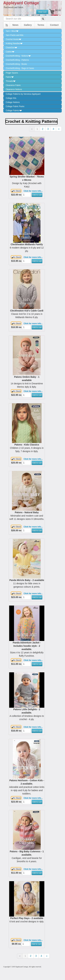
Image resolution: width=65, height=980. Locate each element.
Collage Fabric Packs (15, 106)
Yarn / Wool (12, 31)
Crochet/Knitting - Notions (18, 56)
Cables (10, 52)
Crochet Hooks (14, 39)
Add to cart (37, 195)
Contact (54, 25)
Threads (11, 81)
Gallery (28, 25)
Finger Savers (12, 73)
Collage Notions (13, 102)
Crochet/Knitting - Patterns (17, 60)
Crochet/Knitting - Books (16, 64)
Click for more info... (33, 191)
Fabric (10, 77)
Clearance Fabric (13, 85)
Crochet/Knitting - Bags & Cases (20, 68)
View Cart (42, 12)
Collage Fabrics (14, 111)
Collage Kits (11, 98)
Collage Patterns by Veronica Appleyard (23, 94)
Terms (41, 25)
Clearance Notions (14, 89)
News (16, 25)
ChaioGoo (11, 48)
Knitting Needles (14, 43)
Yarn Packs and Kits (15, 35)
